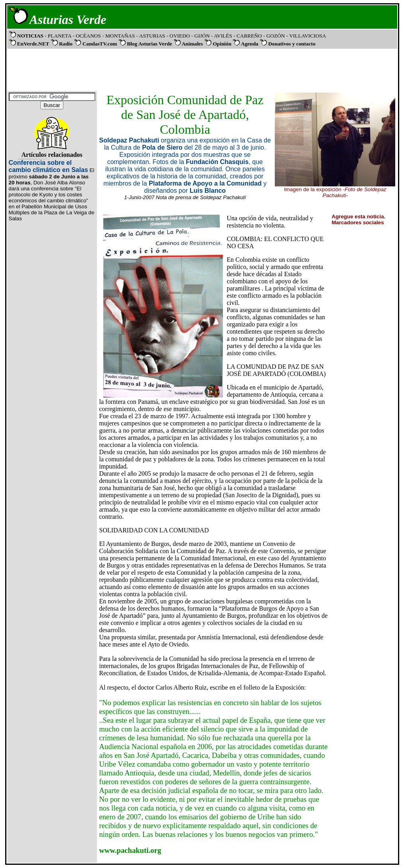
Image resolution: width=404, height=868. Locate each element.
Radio (66, 44)
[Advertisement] (201, 69)
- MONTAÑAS (119, 36)
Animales (192, 44)
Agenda (250, 44)
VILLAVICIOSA (307, 36)
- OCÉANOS (87, 36)
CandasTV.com (100, 44)
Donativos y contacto (292, 44)
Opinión (222, 44)
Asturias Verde (68, 20)
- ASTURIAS (152, 36)
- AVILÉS (222, 36)
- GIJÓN (200, 36)
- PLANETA (58, 36)
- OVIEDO (179, 36)
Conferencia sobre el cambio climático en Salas (48, 166)
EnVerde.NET (33, 44)
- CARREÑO (248, 36)
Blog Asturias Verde (149, 44)
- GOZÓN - (276, 36)
